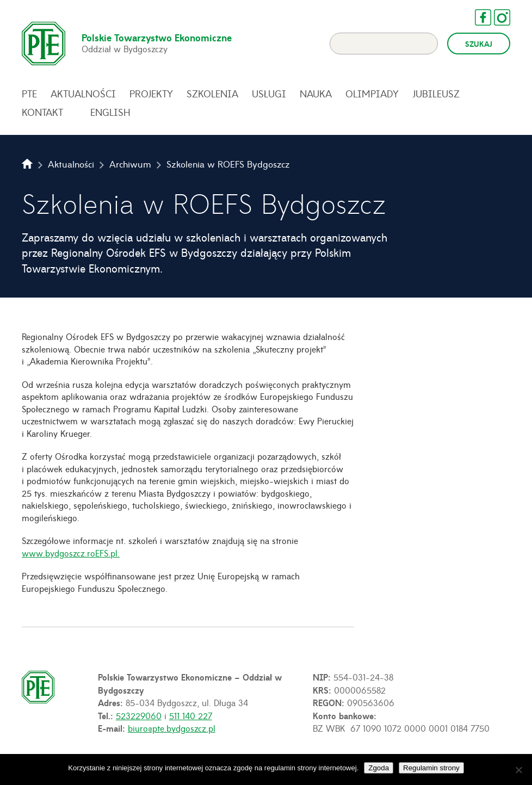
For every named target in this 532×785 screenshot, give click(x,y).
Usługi (269, 94)
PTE (29, 94)
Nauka (316, 94)
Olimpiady (372, 94)
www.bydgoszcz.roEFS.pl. (71, 553)
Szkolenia (212, 94)
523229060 (139, 715)
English (110, 112)
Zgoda (379, 768)
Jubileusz (436, 94)
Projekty (151, 94)
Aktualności (83, 94)
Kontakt (42, 112)
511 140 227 (191, 715)
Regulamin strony (431, 768)
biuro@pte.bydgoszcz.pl (172, 728)
